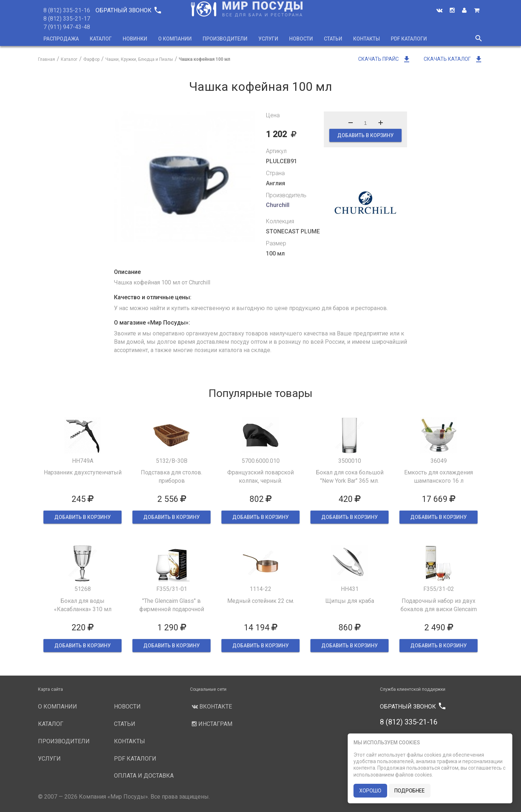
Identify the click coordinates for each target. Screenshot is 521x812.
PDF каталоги (409, 39)
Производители (225, 39)
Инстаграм (211, 724)
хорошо (370, 791)
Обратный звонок (128, 10)
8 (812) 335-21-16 (67, 10)
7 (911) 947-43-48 (67, 27)
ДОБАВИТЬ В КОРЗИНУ (365, 135)
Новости (301, 39)
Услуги (268, 39)
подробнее (410, 791)
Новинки (135, 39)
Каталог (101, 39)
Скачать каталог (453, 59)
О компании (175, 39)
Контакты (367, 39)
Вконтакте (211, 707)
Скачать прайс (385, 59)
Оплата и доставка (144, 776)
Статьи (333, 39)
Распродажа (61, 39)
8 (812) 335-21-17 (67, 19)
